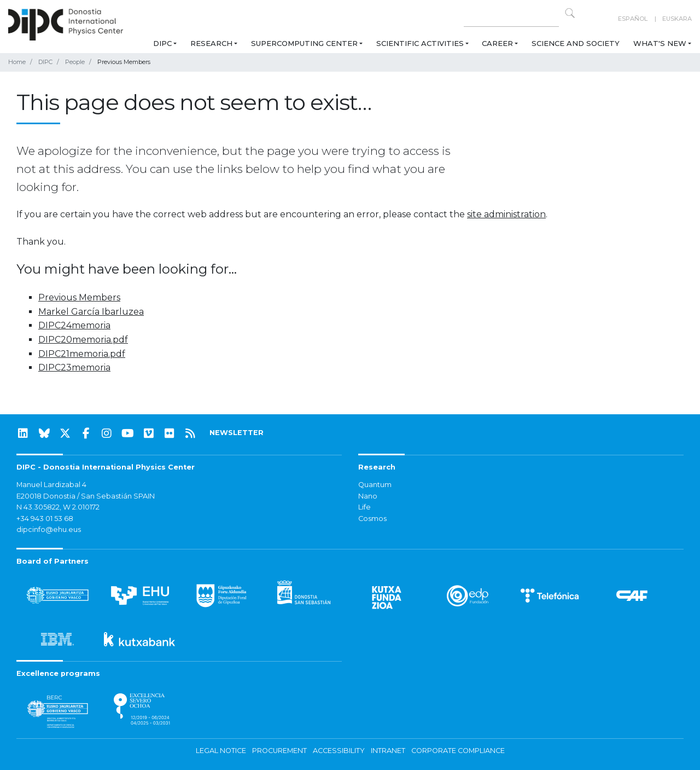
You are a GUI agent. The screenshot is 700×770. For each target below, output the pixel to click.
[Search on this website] (511, 19)
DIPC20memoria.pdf (83, 340)
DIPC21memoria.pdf (82, 354)
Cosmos (372, 519)
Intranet (388, 751)
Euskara (677, 19)
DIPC (162, 43)
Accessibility (339, 751)
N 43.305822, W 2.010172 (58, 507)
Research (211, 43)
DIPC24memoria (74, 325)
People (75, 62)
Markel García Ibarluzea (91, 312)
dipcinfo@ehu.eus (49, 529)
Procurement (279, 751)
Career (497, 43)
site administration (506, 214)
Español (633, 19)
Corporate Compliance (458, 751)
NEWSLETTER (237, 433)
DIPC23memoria (74, 367)
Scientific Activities (420, 43)
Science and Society (576, 43)
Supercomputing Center (304, 43)
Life (364, 507)
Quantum (375, 485)
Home (17, 62)
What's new (660, 43)
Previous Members (79, 297)
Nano (368, 496)
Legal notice (221, 751)
